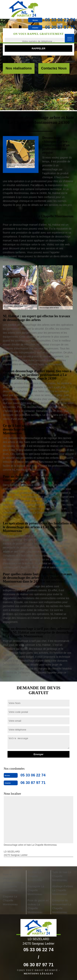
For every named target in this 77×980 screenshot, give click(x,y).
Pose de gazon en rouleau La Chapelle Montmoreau (38, 906)
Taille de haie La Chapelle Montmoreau (62, 876)
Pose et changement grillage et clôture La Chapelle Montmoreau (13, 882)
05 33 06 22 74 (60, 20)
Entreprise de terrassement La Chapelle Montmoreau (62, 906)
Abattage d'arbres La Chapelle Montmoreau (63, 890)
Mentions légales (38, 974)
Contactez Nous (54, 68)
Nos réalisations (19, 68)
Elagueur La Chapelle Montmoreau (10, 900)
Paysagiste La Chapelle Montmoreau (36, 890)
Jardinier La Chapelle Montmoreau (35, 876)
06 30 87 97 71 (60, 27)
